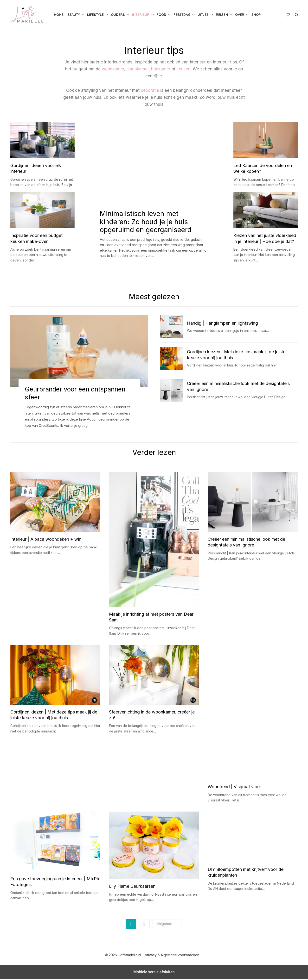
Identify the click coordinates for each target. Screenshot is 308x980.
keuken (184, 69)
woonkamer (113, 69)
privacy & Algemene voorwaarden (172, 956)
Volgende (164, 925)
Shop (256, 15)
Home (59, 15)
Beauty (74, 15)
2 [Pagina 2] (144, 925)
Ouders (118, 15)
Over (240, 15)
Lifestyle (95, 15)
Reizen (222, 15)
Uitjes (203, 15)
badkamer (161, 69)
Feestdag (182, 15)
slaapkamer (138, 69)
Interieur (141, 15)
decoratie (150, 90)
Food (161, 15)
